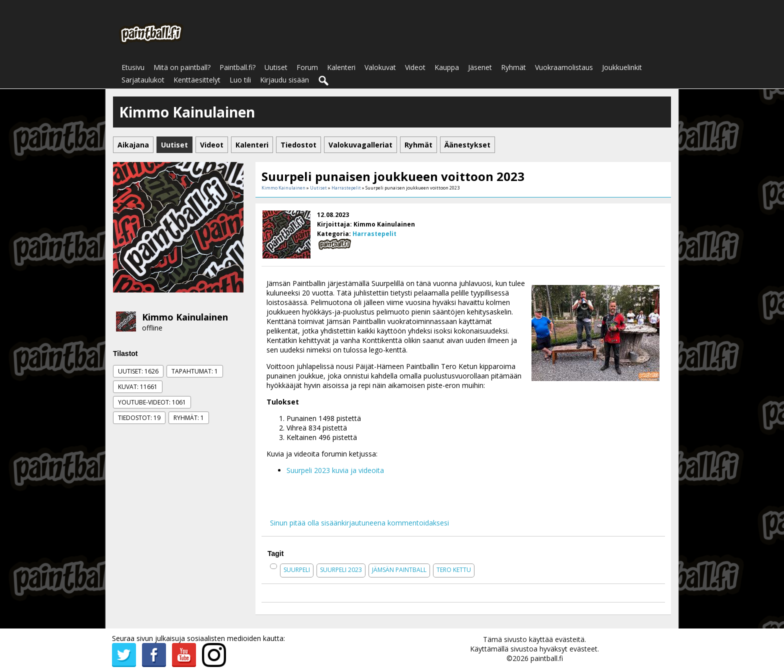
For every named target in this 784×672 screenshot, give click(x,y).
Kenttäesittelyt (197, 80)
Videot (415, 67)
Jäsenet (480, 67)
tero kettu (454, 570)
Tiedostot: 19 (139, 418)
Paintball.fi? (237, 67)
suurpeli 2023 (341, 570)
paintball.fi (547, 658)
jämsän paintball (399, 570)
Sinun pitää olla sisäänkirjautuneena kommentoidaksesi (359, 523)
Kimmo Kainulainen (185, 317)
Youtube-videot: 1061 (152, 402)
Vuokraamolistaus (564, 67)
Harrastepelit (346, 188)
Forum (307, 67)
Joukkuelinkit (622, 67)
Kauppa (447, 67)
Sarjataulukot (143, 80)
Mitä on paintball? (182, 67)
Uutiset (276, 67)
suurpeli (297, 570)
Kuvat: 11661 (138, 387)
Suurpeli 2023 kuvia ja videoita (335, 470)
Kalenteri (341, 67)
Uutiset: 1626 (138, 371)
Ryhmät (513, 67)
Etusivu (133, 67)
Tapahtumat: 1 (195, 371)
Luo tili (240, 80)
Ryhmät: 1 (189, 418)
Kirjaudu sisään (284, 80)
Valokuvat (380, 67)
